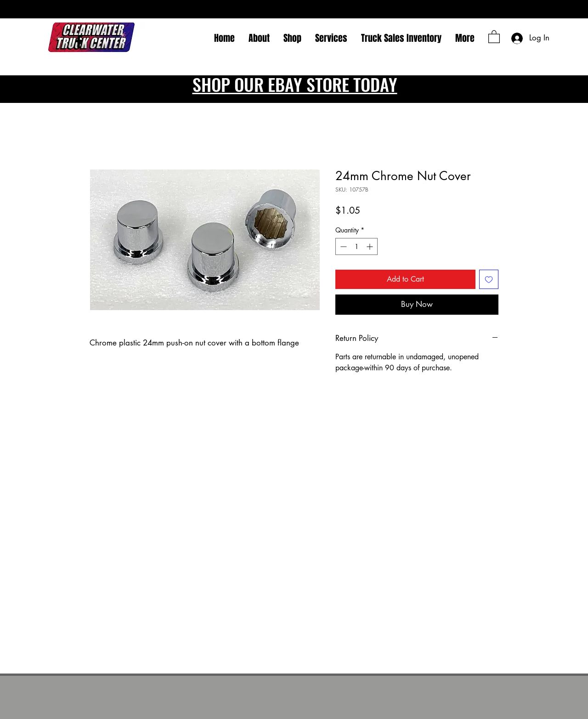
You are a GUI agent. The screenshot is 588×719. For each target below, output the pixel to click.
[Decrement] (342, 246)
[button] (494, 36)
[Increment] (370, 246)
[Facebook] (79, 42)
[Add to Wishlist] (489, 279)
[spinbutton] (356, 246)
